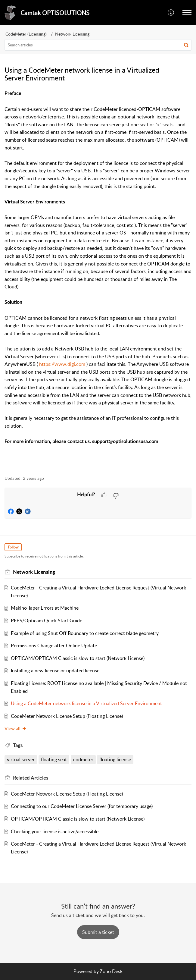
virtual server (21, 759)
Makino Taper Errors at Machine (45, 608)
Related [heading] (31, 778)
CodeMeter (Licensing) (26, 34)
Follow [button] (13, 547)
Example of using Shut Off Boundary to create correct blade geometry (85, 633)
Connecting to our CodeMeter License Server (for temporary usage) (82, 806)
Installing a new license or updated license (55, 671)
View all (16, 728)
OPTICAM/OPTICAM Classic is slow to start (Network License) (78, 658)
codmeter (83, 759)
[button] (171, 13)
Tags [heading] (18, 745)
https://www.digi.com (62, 364)
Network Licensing (72, 34)
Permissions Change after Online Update (54, 645)
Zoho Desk (111, 971)
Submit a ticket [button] (98, 932)
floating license (115, 759)
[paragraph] (98, 279)
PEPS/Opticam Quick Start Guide (47, 620)
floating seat (54, 759)
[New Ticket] (98, 932)
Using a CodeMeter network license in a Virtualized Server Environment (86, 703)
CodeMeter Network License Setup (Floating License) (67, 716)
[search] (98, 45)
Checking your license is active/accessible (55, 831)
